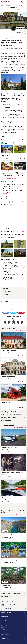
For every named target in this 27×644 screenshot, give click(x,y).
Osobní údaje (4, 626)
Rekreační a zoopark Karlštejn (10, 560)
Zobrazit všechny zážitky (19, 427)
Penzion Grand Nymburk (9, 377)
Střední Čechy (8, 5)
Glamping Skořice (6, 171)
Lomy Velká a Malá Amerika (9, 535)
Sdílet (5, 31)
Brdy (13, 5)
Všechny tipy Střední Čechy (18, 515)
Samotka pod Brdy (19, 154)
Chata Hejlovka (6, 403)
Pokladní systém (5, 634)
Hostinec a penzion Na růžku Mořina (7, 155)
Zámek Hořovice (19, 5)
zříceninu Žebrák (20, 231)
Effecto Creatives (5, 641)
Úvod (2, 5)
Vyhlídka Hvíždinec (7, 585)
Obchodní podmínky (6, 624)
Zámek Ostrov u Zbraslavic (9, 351)
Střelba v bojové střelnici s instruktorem (12, 473)
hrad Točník (4, 233)
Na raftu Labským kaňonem (9, 498)
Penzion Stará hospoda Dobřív (20, 172)
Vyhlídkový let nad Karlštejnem (10, 447)
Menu (24, 2)
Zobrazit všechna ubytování (13, 179)
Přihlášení (4, 629)
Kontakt (3, 628)
